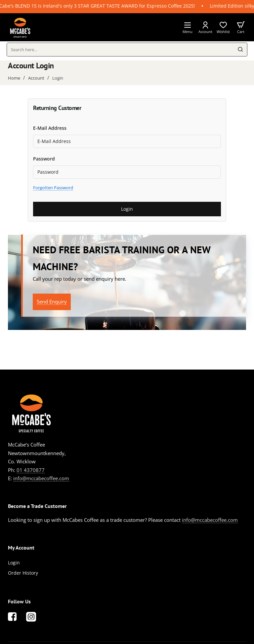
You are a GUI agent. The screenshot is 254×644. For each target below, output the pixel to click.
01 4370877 (31, 470)
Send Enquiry (52, 302)
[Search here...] (240, 50)
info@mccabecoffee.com (41, 478)
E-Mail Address (50, 128)
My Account (21, 548)
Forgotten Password (53, 188)
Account (36, 78)
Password (44, 159)
